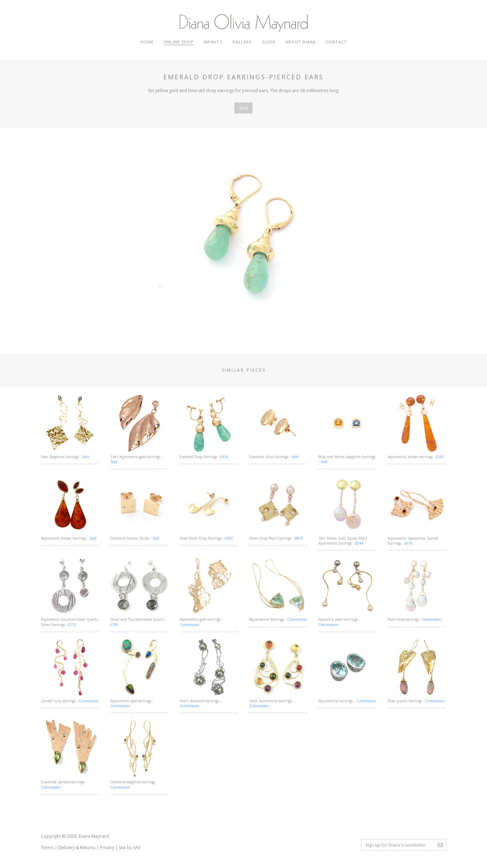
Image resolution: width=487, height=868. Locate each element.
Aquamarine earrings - (348, 671)
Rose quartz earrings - (417, 671)
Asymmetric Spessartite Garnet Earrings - (417, 510)
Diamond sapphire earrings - (140, 754)
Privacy (107, 848)
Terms (47, 848)
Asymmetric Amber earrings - (417, 427)
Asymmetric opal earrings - (140, 673)
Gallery (242, 42)
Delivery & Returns (77, 848)
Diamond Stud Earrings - (278, 427)
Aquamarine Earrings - (278, 589)
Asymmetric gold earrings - (209, 592)
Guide (269, 42)
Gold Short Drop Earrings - (209, 508)
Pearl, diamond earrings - (209, 673)
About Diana (301, 42)
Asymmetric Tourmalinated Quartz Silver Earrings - (70, 592)
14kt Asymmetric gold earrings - (140, 429)
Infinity (213, 42)
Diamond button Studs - (140, 508)
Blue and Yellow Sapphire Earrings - (348, 429)
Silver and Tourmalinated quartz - (140, 592)
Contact (336, 42)
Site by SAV (130, 848)
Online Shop (179, 42)
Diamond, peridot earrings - (70, 754)
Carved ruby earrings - (70, 671)
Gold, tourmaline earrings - (278, 673)
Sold (243, 108)
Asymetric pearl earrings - (348, 592)
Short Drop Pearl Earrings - (278, 508)
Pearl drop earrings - (417, 589)
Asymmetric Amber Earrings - (70, 508)
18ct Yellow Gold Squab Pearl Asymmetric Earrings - (348, 510)
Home (147, 42)
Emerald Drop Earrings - (209, 427)
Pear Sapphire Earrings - (70, 427)
